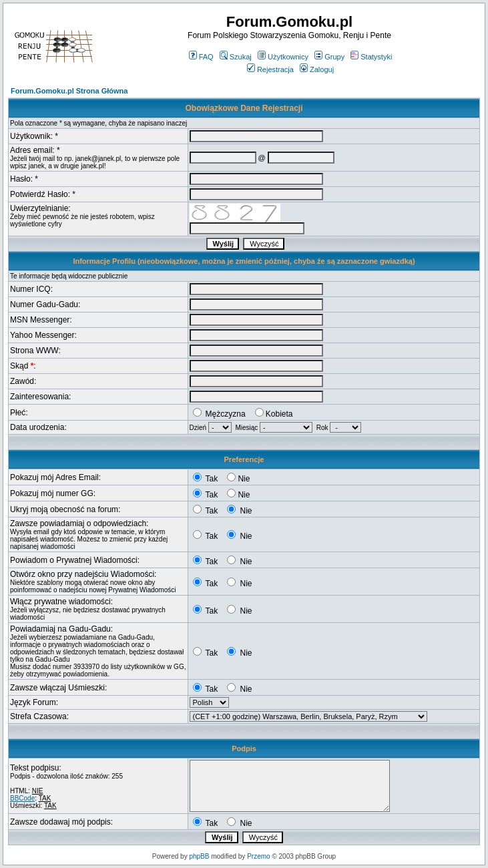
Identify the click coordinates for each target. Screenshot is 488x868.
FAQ (201, 57)
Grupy (329, 57)
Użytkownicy (283, 57)
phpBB (199, 856)
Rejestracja (270, 69)
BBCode (22, 798)
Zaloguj (317, 69)
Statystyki (371, 57)
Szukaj (236, 57)
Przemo (258, 856)
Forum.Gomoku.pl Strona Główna (69, 91)
